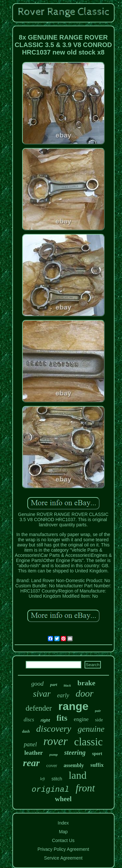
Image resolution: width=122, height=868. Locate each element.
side (99, 720)
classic (88, 742)
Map (63, 832)
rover (55, 741)
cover (52, 765)
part (54, 685)
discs (29, 720)
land (78, 775)
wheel (63, 799)
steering (75, 752)
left (42, 779)
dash (26, 731)
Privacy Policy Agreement (63, 849)
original (50, 790)
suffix (97, 765)
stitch (57, 779)
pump (54, 754)
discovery (54, 729)
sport (97, 754)
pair (98, 711)
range (73, 706)
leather (34, 753)
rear (32, 763)
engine (81, 719)
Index (63, 823)
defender (39, 708)
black (67, 685)
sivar (42, 694)
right (45, 720)
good (37, 684)
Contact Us (63, 840)
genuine (91, 729)
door (85, 693)
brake (86, 683)
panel (30, 744)
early (63, 695)
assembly (74, 765)
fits (62, 718)
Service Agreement (63, 858)
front (85, 788)
